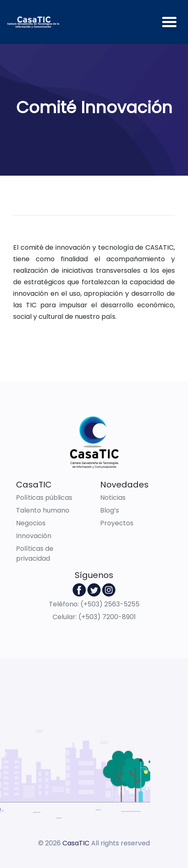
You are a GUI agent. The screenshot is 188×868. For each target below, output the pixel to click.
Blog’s (110, 510)
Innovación (34, 536)
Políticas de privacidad (35, 554)
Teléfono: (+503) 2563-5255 (94, 604)
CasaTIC (76, 843)
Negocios (31, 523)
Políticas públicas (44, 498)
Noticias (113, 498)
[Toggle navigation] (169, 22)
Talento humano (43, 510)
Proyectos (117, 523)
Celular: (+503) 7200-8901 (94, 617)
